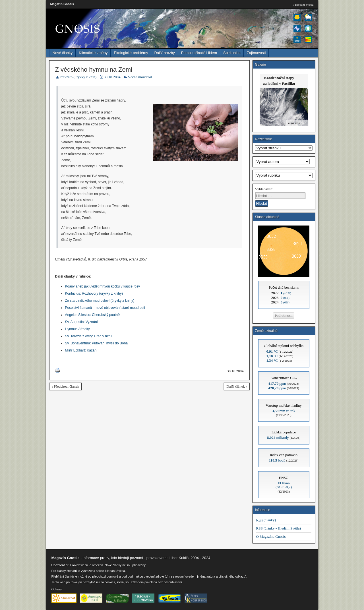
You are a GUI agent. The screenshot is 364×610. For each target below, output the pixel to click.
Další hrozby (164, 53)
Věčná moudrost (140, 77)
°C (272, 351)
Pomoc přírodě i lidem (199, 53)
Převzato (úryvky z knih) (78, 77)
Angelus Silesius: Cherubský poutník (93, 315)
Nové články (63, 53)
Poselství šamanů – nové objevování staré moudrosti (105, 308)
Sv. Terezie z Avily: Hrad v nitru (88, 336)
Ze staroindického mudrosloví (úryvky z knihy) (100, 301)
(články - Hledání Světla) (279, 528)
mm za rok (284, 411)
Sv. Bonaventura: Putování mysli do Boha (97, 343)
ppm (277, 383)
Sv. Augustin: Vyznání (81, 322)
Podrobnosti (284, 316)
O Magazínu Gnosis (271, 536)
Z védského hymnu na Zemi (94, 70)
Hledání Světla (115, 571)
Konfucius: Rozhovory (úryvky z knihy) (94, 293)
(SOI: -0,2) (284, 485)
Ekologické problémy (131, 53)
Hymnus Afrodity (77, 329)
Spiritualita (232, 53)
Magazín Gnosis (62, 4)
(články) (266, 520)
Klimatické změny (93, 53)
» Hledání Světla (303, 5)
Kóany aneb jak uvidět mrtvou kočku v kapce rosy (103, 286)
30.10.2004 (112, 77)
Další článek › (237, 386)
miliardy (278, 438)
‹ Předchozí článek (66, 386)
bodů (277, 460)
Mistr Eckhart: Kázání (81, 350)
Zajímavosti (256, 53)
